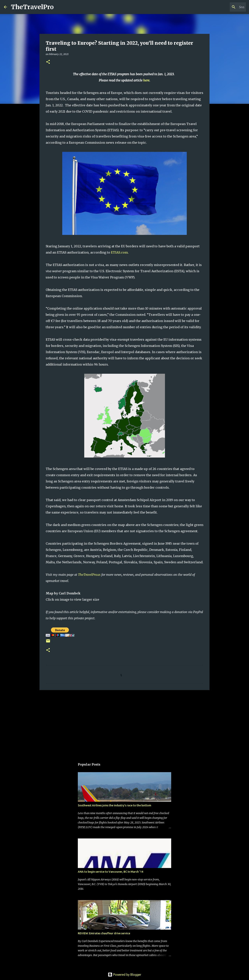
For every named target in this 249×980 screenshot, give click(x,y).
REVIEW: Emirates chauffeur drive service (104, 933)
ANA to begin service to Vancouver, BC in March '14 (110, 872)
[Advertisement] (124, 723)
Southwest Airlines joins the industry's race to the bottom (114, 805)
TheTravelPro (32, 7)
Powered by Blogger (124, 975)
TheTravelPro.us (89, 575)
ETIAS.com (119, 252)
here (146, 80)
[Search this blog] (225, 7)
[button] (48, 62)
